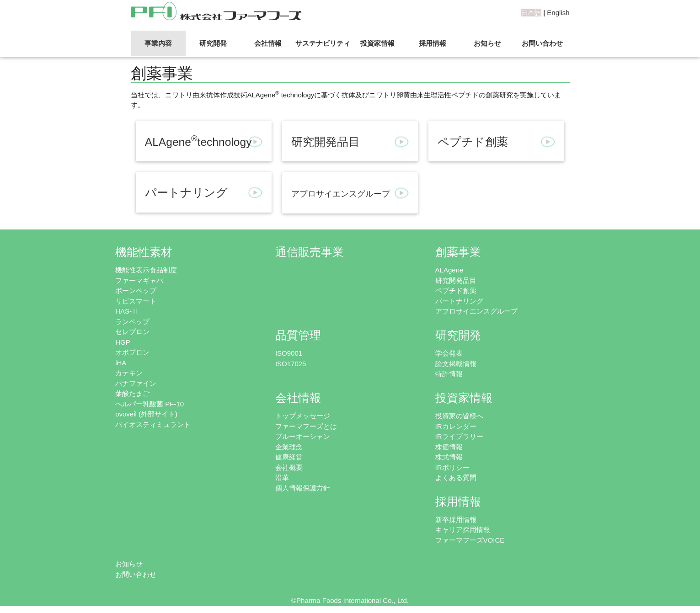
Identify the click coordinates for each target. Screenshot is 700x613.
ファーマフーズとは (306, 426)
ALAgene (449, 270)
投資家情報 (377, 43)
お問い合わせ (542, 43)
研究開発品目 (456, 280)
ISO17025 (291, 364)
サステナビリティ (323, 43)
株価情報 (449, 447)
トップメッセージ (303, 416)
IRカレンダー (456, 426)
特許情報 (449, 374)
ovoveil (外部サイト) (146, 414)
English (558, 13)
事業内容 (158, 43)
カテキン (129, 373)
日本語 (531, 13)
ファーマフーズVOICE (470, 540)
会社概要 (289, 467)
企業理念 (289, 447)
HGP (123, 342)
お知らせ (487, 43)
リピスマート (136, 301)
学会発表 (449, 353)
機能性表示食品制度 (146, 270)
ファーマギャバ (139, 280)
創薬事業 (458, 252)
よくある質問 (456, 477)
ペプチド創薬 (456, 291)
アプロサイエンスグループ (476, 311)
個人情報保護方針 (303, 488)
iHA (121, 363)
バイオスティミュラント (153, 424)
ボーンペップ (136, 291)
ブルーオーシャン (303, 436)
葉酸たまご (132, 393)
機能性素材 (144, 252)
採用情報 (433, 43)
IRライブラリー (459, 436)
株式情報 (449, 457)
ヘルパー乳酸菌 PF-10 (150, 404)
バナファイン (136, 383)
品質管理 (298, 335)
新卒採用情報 (456, 520)
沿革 (282, 477)
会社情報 (268, 43)
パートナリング (459, 301)
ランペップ (132, 322)
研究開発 (213, 43)
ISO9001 (289, 353)
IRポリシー (452, 467)
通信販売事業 (310, 252)
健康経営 (289, 457)
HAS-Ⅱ (127, 311)
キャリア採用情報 (463, 530)
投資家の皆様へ (459, 416)
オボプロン (132, 352)
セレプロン (132, 332)
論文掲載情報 (456, 364)
